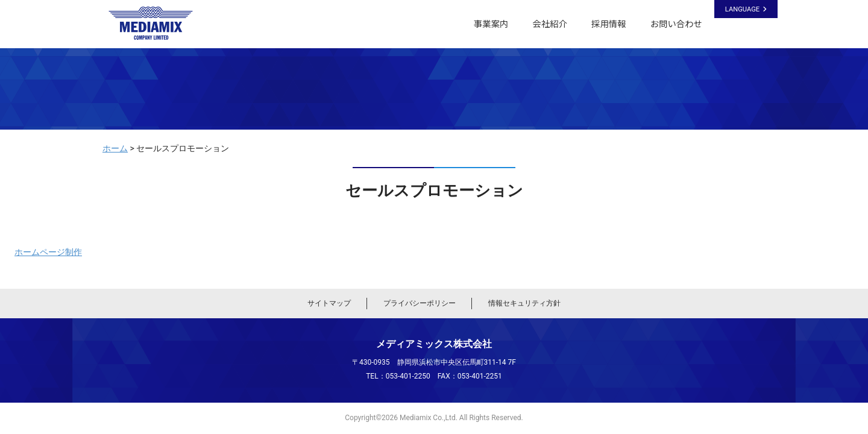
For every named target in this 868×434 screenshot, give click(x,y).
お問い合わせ (676, 24)
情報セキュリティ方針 (524, 303)
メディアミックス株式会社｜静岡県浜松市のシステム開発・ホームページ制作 (156, 23)
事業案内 (491, 24)
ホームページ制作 (48, 252)
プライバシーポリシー (420, 303)
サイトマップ (329, 303)
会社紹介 (550, 24)
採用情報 (609, 24)
